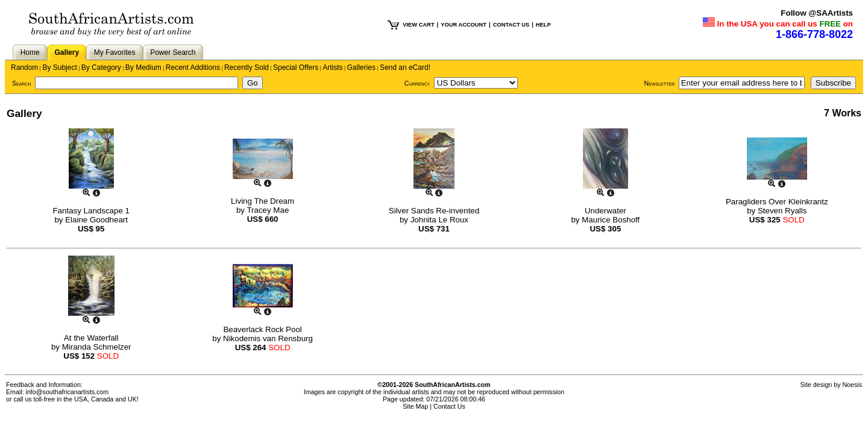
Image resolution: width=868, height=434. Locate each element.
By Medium (143, 68)
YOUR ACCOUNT (464, 25)
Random (24, 68)
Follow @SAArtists (817, 13)
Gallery (67, 52)
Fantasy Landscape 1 (91, 211)
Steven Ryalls (782, 211)
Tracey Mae (268, 210)
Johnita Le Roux (439, 220)
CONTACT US (511, 25)
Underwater (605, 211)
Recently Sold (247, 68)
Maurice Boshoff (611, 220)
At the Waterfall (91, 338)
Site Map (415, 406)
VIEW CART (418, 25)
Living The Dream (263, 201)
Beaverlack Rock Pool (262, 329)
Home (30, 52)
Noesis (852, 385)
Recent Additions (193, 68)
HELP (543, 25)
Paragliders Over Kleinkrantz (777, 202)
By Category (101, 68)
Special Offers (296, 68)
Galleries (361, 68)
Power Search (173, 52)
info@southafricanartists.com (68, 392)
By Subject (59, 68)
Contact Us (449, 406)
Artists (332, 68)
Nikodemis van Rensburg (268, 338)
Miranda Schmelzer (97, 347)
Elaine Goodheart (96, 220)
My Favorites (115, 52)
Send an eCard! (405, 68)
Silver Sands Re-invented (434, 211)
